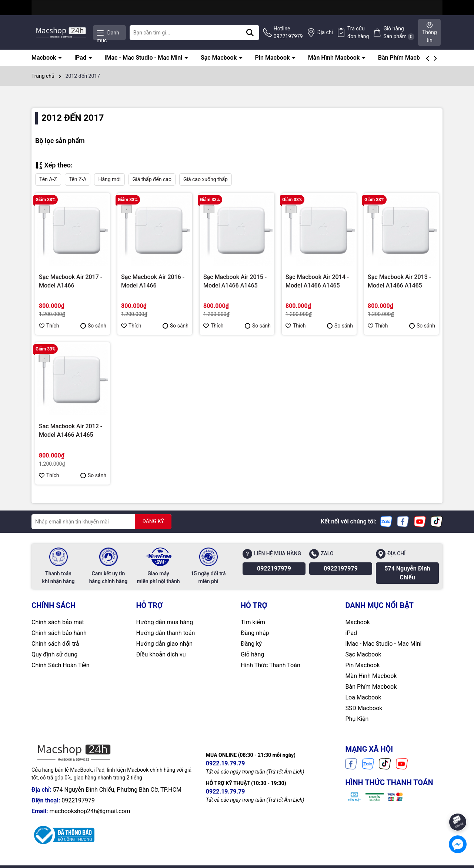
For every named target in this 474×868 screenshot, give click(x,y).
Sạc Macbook (219, 58)
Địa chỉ (325, 32)
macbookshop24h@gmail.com (90, 811)
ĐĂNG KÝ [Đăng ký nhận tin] (153, 521)
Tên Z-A (78, 179)
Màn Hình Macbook (335, 58)
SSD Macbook (364, 708)
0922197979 (274, 568)
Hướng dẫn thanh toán (166, 633)
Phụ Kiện (357, 719)
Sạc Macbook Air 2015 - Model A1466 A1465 (235, 281)
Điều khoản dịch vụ (161, 654)
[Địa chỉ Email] (101, 522)
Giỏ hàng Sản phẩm (399, 33)
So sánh (93, 326)
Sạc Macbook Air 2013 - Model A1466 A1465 (399, 281)
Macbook (44, 58)
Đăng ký (251, 644)
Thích (49, 326)
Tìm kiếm (253, 622)
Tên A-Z (48, 179)
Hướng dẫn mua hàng (165, 622)
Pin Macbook (273, 58)
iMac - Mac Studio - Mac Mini (144, 58)
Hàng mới (109, 179)
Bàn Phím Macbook (405, 58)
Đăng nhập (255, 633)
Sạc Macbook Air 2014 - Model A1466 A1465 (317, 281)
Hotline (288, 33)
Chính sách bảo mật (58, 622)
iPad (81, 58)
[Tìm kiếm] (250, 33)
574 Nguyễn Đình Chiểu (407, 573)
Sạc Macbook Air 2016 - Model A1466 (153, 281)
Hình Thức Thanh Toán (271, 665)
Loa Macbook (363, 697)
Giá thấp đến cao (152, 179)
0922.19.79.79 (226, 763)
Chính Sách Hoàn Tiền (61, 665)
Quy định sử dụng (54, 654)
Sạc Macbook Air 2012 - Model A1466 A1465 (71, 430)
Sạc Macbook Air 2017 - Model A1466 (71, 281)
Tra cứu (358, 33)
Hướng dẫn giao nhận (165, 644)
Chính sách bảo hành (59, 633)
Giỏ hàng (252, 654)
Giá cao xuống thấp (206, 179)
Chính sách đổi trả (55, 644)
